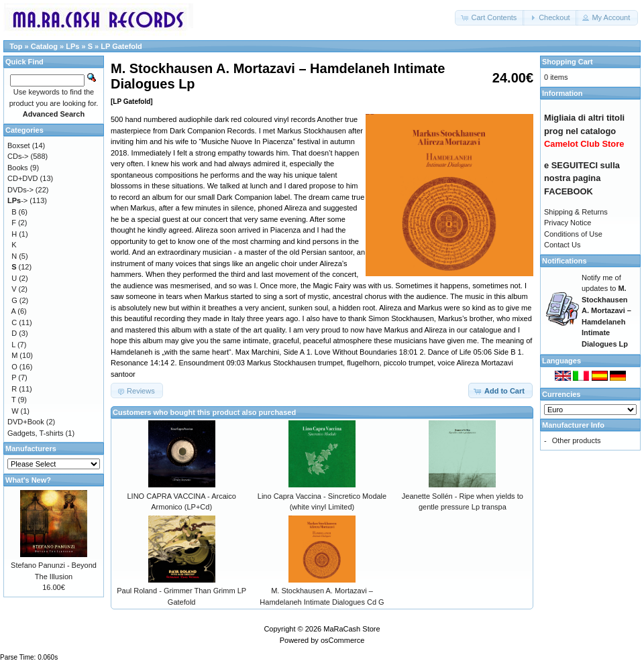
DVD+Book (26, 422)
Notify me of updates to (606, 311)
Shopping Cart (568, 62)
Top (16, 46)
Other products (577, 440)
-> (17, 200)
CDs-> (18, 156)
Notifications (565, 261)
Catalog (44, 46)
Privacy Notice (568, 223)
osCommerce (342, 640)
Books (18, 168)
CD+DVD (23, 178)
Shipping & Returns (576, 212)
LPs (72, 46)
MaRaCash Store (352, 629)
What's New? (28, 480)
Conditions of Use (573, 234)
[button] (490, 18)
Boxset (19, 145)
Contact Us (562, 245)
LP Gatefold (121, 46)
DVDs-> (20, 190)
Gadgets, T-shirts (36, 433)
